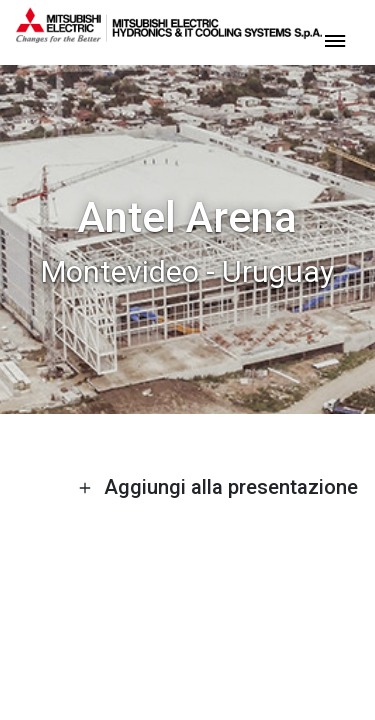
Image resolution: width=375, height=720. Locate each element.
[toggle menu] (335, 39)
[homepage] (169, 35)
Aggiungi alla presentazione (218, 487)
